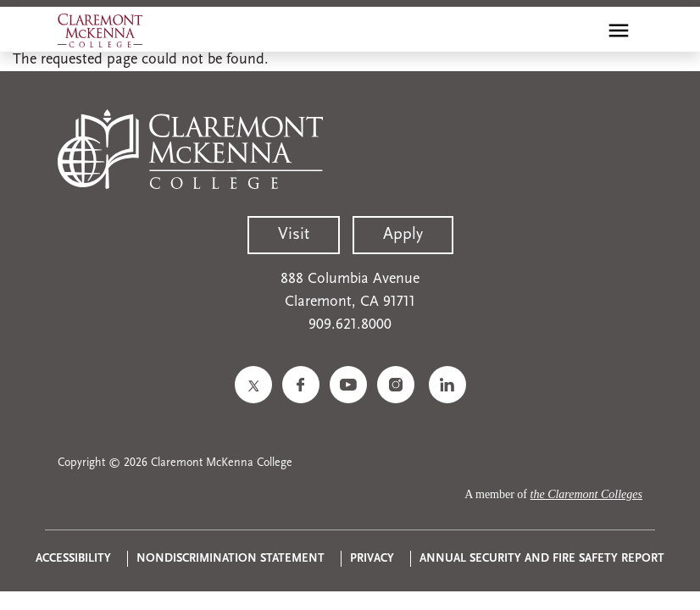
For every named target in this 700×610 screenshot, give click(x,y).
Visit (294, 235)
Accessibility (73, 559)
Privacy (372, 559)
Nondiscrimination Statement (231, 559)
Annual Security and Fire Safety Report (542, 559)
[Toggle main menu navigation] (619, 30)
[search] (582, 30)
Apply (403, 235)
